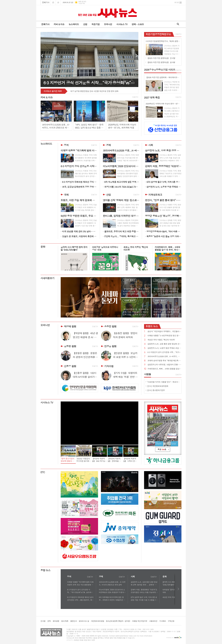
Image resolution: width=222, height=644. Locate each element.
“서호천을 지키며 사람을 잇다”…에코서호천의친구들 (163, 382)
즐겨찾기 (58, 3)
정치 (66, 145)
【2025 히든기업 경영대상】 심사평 (161, 62)
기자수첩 (109, 366)
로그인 (177, 2)
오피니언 (108, 24)
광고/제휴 (65, 621)
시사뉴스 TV (122, 24)
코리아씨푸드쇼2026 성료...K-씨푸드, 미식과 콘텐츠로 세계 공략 (164, 356)
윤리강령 (56, 621)
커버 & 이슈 (59, 24)
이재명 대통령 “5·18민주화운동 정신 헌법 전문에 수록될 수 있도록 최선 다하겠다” (164, 336)
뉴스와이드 (74, 24)
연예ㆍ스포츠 (138, 24)
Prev (43, 56)
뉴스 (152, 326)
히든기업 (95, 24)
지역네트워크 (155, 195)
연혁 (49, 621)
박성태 (70, 326)
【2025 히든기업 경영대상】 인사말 (161, 58)
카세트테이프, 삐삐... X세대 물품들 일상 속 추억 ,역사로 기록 (164, 369)
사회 (151, 145)
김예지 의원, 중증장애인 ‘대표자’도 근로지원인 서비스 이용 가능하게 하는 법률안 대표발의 (144, 591)
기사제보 (163, 621)
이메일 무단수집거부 (140, 621)
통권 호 (162, 449)
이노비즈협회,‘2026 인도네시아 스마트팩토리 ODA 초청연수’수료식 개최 (112, 591)
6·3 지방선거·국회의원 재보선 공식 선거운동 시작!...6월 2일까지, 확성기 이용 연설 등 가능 (80, 182)
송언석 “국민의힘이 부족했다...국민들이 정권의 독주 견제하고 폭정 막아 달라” (164, 331)
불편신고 (74, 621)
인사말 (43, 621)
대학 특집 (152, 97)
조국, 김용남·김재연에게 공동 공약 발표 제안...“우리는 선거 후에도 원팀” (80, 187)
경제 (108, 145)
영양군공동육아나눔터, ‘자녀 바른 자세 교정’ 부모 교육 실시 (164, 231)
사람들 (148, 374)
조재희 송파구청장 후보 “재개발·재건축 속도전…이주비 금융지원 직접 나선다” (164, 361)
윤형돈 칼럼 (70, 346)
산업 (85, 24)
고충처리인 (153, 621)
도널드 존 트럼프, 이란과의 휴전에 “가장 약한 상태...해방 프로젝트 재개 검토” (80, 236)
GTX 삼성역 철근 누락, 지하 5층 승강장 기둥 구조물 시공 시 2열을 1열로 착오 (164, 182)
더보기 (90, 577)
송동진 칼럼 (110, 326)
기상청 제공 (82, 3)
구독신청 (171, 621)
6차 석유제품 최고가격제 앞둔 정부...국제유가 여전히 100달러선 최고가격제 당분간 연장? (122, 182)
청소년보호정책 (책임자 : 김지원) (118, 621)
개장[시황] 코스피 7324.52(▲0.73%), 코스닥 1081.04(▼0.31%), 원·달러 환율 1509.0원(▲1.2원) (122, 187)
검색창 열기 (177, 24)
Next (136, 56)
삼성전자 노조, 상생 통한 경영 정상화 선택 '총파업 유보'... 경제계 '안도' (164, 344)
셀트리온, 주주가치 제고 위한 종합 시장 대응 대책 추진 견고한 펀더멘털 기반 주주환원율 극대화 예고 (122, 231)
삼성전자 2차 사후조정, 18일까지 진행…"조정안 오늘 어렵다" (164, 365)
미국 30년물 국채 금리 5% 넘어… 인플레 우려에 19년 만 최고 (80, 231)
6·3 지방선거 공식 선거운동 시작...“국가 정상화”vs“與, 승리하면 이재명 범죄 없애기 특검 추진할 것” (164, 352)
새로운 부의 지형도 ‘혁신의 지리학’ (161, 340)
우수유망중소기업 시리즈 (160, 70)
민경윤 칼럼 (110, 346)
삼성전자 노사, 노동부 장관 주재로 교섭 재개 (164, 187)
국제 (66, 195)
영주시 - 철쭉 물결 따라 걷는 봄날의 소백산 (88, 91)
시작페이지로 (53, 3)
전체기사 (46, 2)
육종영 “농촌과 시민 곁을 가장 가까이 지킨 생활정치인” (164, 236)
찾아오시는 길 (84, 621)
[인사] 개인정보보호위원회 (158, 386)
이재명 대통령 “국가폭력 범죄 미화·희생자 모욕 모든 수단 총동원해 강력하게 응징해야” (81, 583)
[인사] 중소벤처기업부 (156, 390)
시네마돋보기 (47, 278)
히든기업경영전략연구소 (158, 34)
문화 (43, 247)
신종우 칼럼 (70, 366)
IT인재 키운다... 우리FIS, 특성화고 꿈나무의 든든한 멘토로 (122, 236)
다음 (179, 589)
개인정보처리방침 (97, 621)
